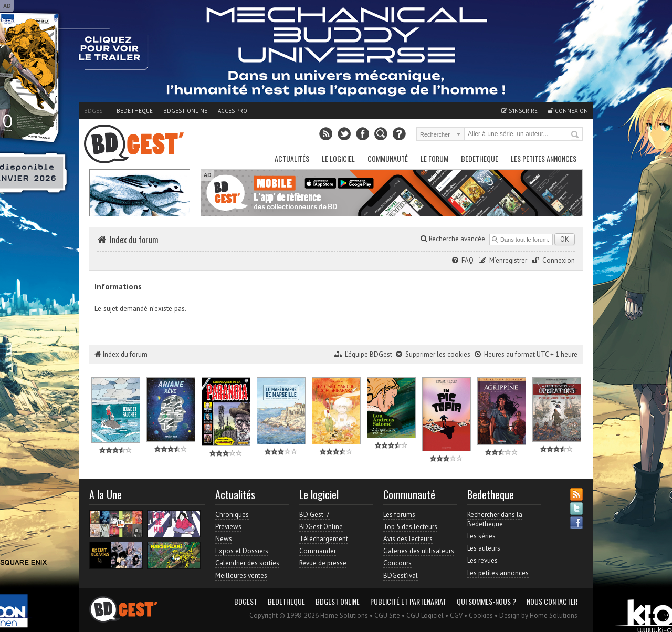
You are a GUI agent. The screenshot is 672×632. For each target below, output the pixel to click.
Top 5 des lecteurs (410, 527)
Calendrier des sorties (247, 563)
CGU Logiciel (425, 615)
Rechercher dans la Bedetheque (495, 519)
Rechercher (575, 135)
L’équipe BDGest (369, 354)
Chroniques (232, 515)
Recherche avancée (453, 239)
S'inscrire (519, 111)
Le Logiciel (338, 158)
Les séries (481, 536)
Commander (318, 551)
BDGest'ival (401, 576)
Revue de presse (323, 563)
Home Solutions (554, 615)
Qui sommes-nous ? (486, 602)
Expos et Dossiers (242, 551)
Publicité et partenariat (408, 602)
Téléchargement (324, 539)
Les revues (482, 560)
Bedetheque (135, 111)
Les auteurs (484, 548)
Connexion (568, 111)
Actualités (292, 158)
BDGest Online (185, 111)
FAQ (468, 260)
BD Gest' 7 (314, 515)
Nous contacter (552, 602)
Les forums (399, 515)
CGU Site (387, 615)
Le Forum (434, 158)
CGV (456, 615)
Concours (397, 563)
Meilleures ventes (241, 576)
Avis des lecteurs (408, 539)
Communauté (388, 158)
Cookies (481, 615)
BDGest (95, 111)
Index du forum (134, 240)
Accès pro (233, 111)
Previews (228, 527)
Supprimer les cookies (438, 354)
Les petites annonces (544, 158)
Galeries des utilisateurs (419, 551)
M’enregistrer (508, 260)
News (224, 539)
